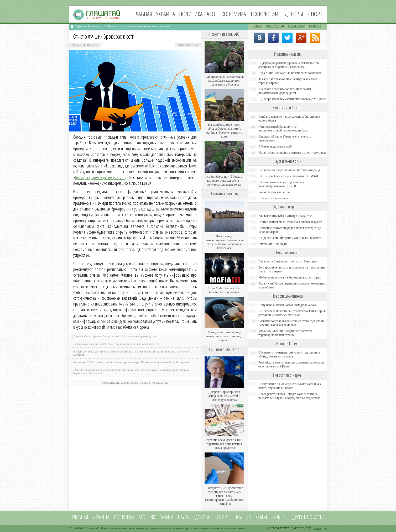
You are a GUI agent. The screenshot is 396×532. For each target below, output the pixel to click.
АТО (211, 14)
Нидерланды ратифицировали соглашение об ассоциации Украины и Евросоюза (224, 242)
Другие (299, 517)
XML (316, 529)
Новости (92, 45)
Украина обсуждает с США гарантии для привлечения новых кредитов (122, 26)
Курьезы (315, 26)
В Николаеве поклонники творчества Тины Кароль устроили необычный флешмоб (292, 313)
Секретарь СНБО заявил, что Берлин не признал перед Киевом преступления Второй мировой (131, 362)
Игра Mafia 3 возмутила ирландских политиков (224, 290)
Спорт (315, 14)
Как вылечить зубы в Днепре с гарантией (286, 216)
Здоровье (293, 14)
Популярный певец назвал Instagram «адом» (288, 305)
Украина (166, 14)
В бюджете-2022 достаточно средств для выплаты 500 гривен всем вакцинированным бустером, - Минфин (224, 496)
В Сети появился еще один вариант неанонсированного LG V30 (282, 184)
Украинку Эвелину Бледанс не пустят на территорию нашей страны (285, 333)
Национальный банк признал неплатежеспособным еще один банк (283, 128)
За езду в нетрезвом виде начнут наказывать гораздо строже (224, 336)
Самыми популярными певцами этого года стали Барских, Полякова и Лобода (291, 323)
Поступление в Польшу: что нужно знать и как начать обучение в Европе (290, 386)
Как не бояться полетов (274, 192)
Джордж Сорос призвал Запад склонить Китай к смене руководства (115, 336)
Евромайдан (275, 26)
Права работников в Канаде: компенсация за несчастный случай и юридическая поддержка (289, 396)
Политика (191, 14)
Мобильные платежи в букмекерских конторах (290, 277)
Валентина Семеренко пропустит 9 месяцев (288, 261)
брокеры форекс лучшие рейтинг (100, 177)
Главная (143, 14)
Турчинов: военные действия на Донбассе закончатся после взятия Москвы (224, 81)
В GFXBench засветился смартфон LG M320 (288, 176)
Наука (183, 517)
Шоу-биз (242, 517)
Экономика (233, 14)
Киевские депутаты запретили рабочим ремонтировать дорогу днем (285, 91)
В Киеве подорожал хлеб (275, 146)
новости (316, 517)
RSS (324, 529)
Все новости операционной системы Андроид (289, 170)
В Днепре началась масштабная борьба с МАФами (292, 99)
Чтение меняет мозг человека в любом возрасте (290, 222)
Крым (258, 26)
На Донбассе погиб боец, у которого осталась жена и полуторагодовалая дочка (224, 181)
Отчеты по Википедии (273, 244)
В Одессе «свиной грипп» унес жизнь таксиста (290, 238)
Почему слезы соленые (274, 198)
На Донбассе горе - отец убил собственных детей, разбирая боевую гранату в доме (224, 131)
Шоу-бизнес (297, 26)
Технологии (264, 14)
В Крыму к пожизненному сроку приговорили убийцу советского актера (289, 354)
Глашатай (93, 528)
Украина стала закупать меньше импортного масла (292, 152)
